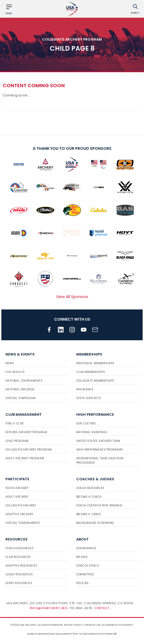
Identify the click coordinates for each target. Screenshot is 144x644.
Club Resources (18, 557)
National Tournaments (24, 381)
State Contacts (89, 398)
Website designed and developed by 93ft (53, 634)
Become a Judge (89, 514)
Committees (85, 574)
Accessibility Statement (117, 625)
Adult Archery (17, 497)
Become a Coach (89, 497)
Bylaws (82, 557)
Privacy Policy (74, 625)
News (10, 363)
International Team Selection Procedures (100, 461)
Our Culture (86, 423)
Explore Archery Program (26, 432)
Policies (83, 583)
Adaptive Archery (19, 514)
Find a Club (14, 423)
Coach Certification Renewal (100, 505)
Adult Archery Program (25, 458)
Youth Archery (17, 488)
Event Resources (19, 583)
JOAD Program (17, 441)
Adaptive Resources (21, 566)
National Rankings (92, 432)
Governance (86, 548)
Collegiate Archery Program (29, 450)
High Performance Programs (100, 450)
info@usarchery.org (49, 608)
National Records (20, 389)
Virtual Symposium (21, 398)
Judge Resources (19, 574)
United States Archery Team (98, 441)
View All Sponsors (72, 297)
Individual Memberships (95, 363)
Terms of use (92, 625)
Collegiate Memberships (95, 381)
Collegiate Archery (21, 505)
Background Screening (95, 523)
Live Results (15, 372)
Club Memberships (91, 372)
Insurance (85, 389)
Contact (102, 608)
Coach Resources (90, 488)
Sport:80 (112, 634)
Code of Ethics (88, 566)
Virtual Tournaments (23, 523)
